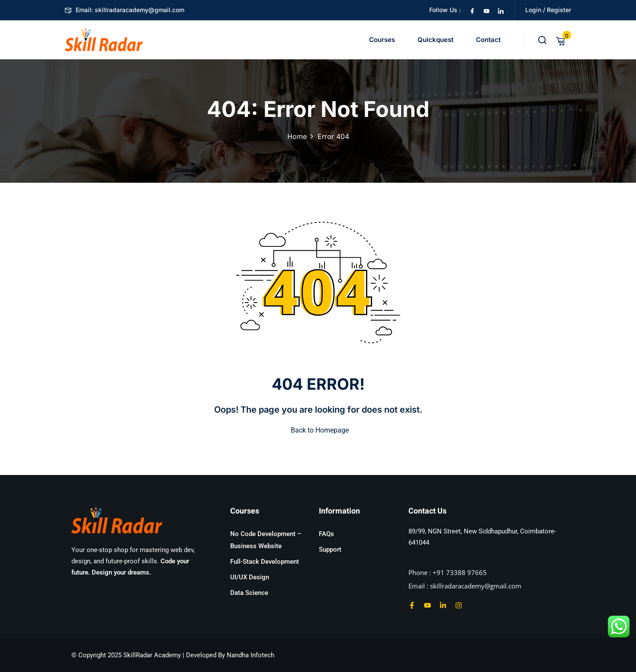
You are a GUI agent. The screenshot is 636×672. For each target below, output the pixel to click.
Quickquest (435, 40)
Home (297, 136)
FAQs (326, 534)
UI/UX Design (250, 577)
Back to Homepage (318, 430)
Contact (488, 40)
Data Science (249, 593)
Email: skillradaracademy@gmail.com (125, 10)
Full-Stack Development (265, 562)
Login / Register (548, 10)
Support (330, 549)
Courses (382, 40)
